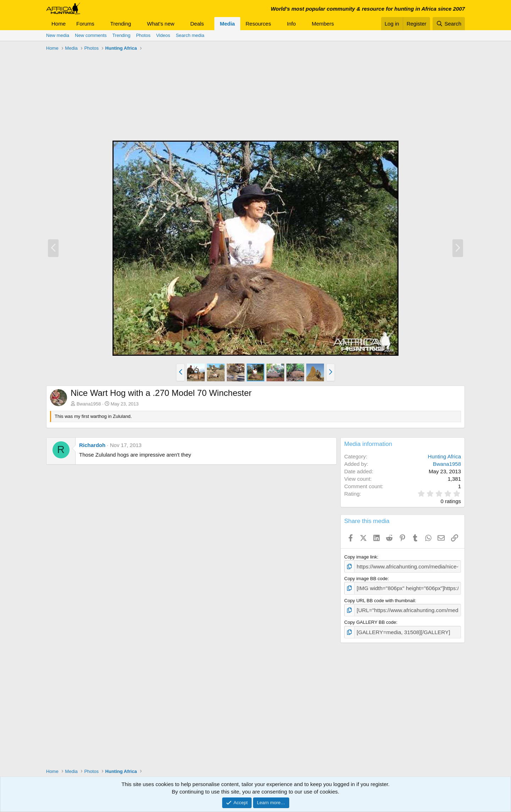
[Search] (449, 24)
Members (323, 24)
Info (292, 24)
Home (59, 24)
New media (58, 35)
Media (227, 24)
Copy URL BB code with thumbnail (380, 598)
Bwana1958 (89, 404)
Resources (258, 24)
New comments (91, 35)
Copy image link (361, 557)
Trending (121, 24)
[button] (100, 24)
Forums (85, 24)
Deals (197, 24)
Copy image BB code (366, 577)
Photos (143, 35)
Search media (190, 35)
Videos (163, 35)
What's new (161, 24)
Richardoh (92, 445)
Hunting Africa (444, 456)
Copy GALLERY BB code (370, 619)
